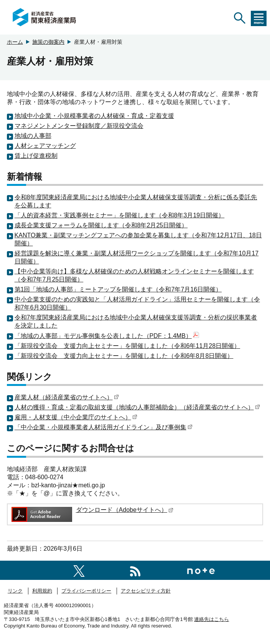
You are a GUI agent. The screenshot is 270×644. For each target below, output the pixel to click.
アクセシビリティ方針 (146, 591)
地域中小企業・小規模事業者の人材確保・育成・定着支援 (94, 116)
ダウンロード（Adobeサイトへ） (125, 510)
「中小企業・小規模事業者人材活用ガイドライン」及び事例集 (104, 427)
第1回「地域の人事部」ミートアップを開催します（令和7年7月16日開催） (118, 289)
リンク (15, 591)
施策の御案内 (48, 42)
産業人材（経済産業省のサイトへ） (67, 397)
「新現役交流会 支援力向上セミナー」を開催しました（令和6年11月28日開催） (128, 346)
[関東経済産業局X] (79, 570)
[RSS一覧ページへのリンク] (135, 570)
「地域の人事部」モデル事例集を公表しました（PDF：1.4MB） (107, 336)
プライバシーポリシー (86, 591)
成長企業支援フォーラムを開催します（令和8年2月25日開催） (101, 225)
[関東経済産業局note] (201, 570)
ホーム (15, 42)
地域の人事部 (33, 136)
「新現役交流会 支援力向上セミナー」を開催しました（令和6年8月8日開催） (124, 356)
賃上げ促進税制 (36, 156)
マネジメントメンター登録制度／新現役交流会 (79, 126)
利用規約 (42, 591)
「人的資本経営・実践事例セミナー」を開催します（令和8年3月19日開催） (120, 215)
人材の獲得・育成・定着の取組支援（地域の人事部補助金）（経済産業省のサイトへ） (137, 407)
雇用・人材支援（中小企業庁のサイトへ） (76, 417)
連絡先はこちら (212, 619)
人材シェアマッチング (45, 146)
